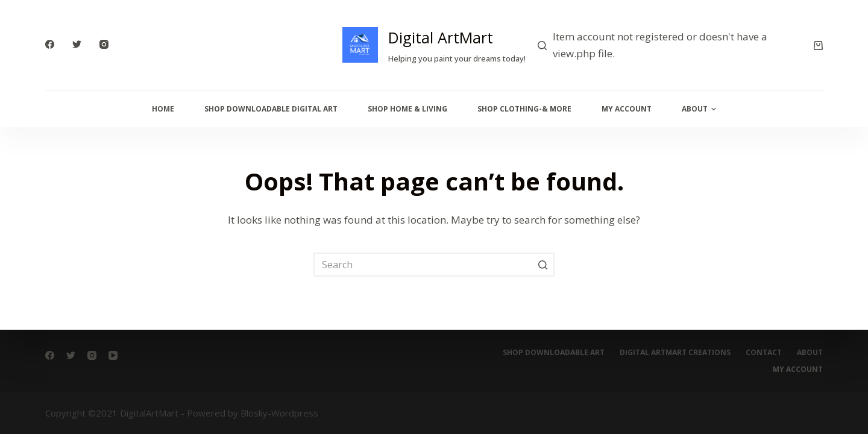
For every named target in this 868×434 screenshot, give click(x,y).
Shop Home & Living (407, 109)
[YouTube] (113, 355)
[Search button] (542, 265)
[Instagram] (104, 44)
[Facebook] (50, 44)
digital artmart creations (675, 353)
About (699, 109)
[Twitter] (77, 44)
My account (798, 370)
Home (163, 109)
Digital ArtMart (441, 37)
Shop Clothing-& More (524, 109)
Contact (764, 353)
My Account (627, 109)
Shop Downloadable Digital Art (271, 109)
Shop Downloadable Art (554, 353)
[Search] (542, 46)
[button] (714, 109)
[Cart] (818, 46)
